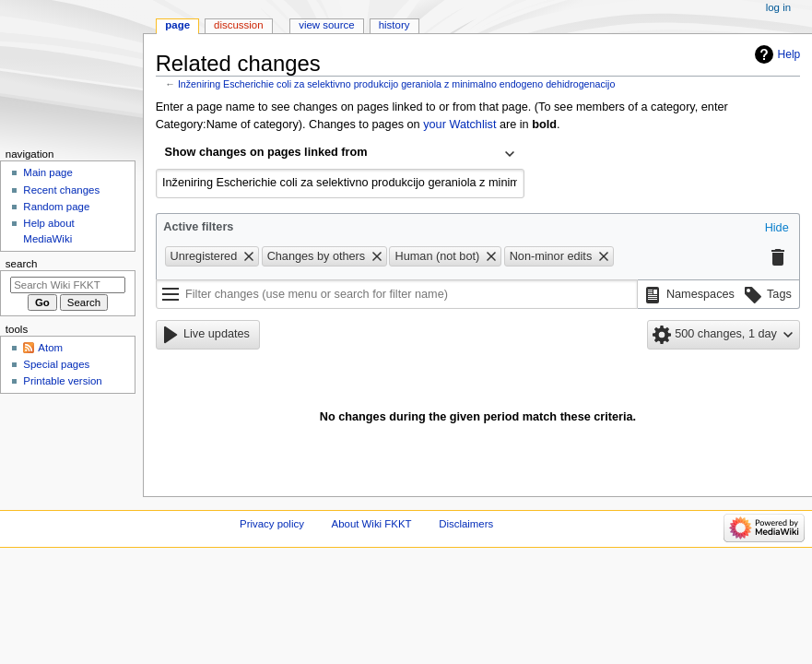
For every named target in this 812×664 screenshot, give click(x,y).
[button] (777, 229)
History (394, 25)
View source (326, 25)
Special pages (56, 364)
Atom (50, 348)
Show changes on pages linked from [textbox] (266, 152)
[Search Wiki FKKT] (68, 285)
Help (789, 54)
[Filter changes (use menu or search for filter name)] (397, 294)
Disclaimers (466, 524)
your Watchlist (459, 125)
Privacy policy (272, 524)
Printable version (62, 381)
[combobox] (340, 154)
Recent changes (61, 190)
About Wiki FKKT (372, 524)
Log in (778, 7)
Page (177, 25)
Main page (48, 172)
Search (22, 264)
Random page (56, 207)
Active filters (198, 227)
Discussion (238, 25)
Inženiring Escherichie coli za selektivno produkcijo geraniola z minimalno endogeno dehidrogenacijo (397, 84)
